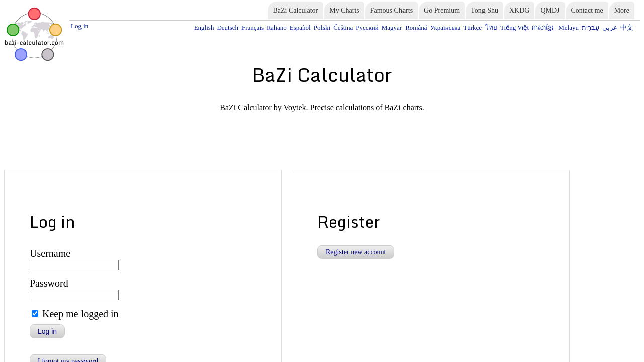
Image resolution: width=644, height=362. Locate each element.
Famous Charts (391, 10)
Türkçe (496, 27)
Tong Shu (485, 10)
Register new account (356, 208)
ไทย (512, 27)
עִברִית (597, 27)
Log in (78, 25)
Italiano (327, 27)
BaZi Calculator (295, 10)
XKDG (519, 10)
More (622, 10)
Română (448, 27)
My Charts (344, 10)
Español (347, 27)
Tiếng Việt (532, 27)
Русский (405, 27)
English (264, 27)
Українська (473, 27)
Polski (366, 27)
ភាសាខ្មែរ (557, 27)
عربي (613, 27)
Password (45, 236)
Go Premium (442, 10)
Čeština (384, 27)
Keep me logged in (72, 265)
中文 (628, 27)
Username (46, 208)
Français (306, 27)
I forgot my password (68, 309)
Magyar (427, 27)
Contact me (587, 10)
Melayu (578, 27)
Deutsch (284, 27)
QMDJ (550, 10)
